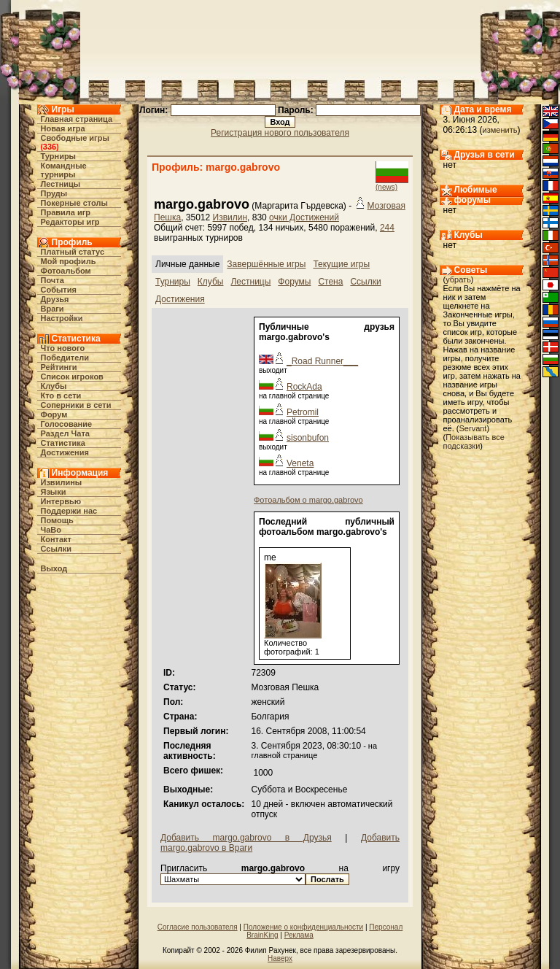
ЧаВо (51, 530)
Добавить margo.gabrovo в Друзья (246, 838)
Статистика (63, 443)
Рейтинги (59, 367)
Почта (52, 280)
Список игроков (72, 377)
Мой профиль (69, 261)
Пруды (54, 193)
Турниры (59, 156)
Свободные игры (75, 138)
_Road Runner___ (322, 361)
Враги (52, 309)
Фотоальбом (66, 271)
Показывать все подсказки (474, 441)
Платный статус (73, 252)
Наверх (280, 958)
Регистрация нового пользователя (280, 133)
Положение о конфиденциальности (303, 927)
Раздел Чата (65, 433)
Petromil (303, 412)
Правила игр (66, 212)
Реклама (299, 935)
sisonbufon (308, 438)
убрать (458, 279)
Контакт (56, 539)
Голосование (67, 424)
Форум (54, 414)
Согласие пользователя (198, 927)
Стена (330, 282)
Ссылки (57, 549)
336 (50, 147)
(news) (386, 187)
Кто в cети (61, 395)
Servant (473, 428)
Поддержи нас (69, 511)
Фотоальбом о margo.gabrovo (308, 500)
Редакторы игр (70, 222)
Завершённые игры (266, 264)
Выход (54, 568)
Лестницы (61, 184)
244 (387, 228)
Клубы (54, 386)
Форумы (294, 282)
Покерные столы (74, 203)
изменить (500, 130)
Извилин (230, 217)
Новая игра (63, 128)
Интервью (61, 501)
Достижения (65, 452)
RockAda (304, 387)
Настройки (62, 318)
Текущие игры (341, 264)
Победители (65, 358)
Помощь (57, 520)
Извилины (62, 482)
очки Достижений (304, 217)
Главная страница (77, 119)
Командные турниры (64, 170)
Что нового (63, 348)
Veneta (300, 463)
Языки (54, 492)
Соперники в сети (76, 405)
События (59, 290)
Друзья (55, 299)
